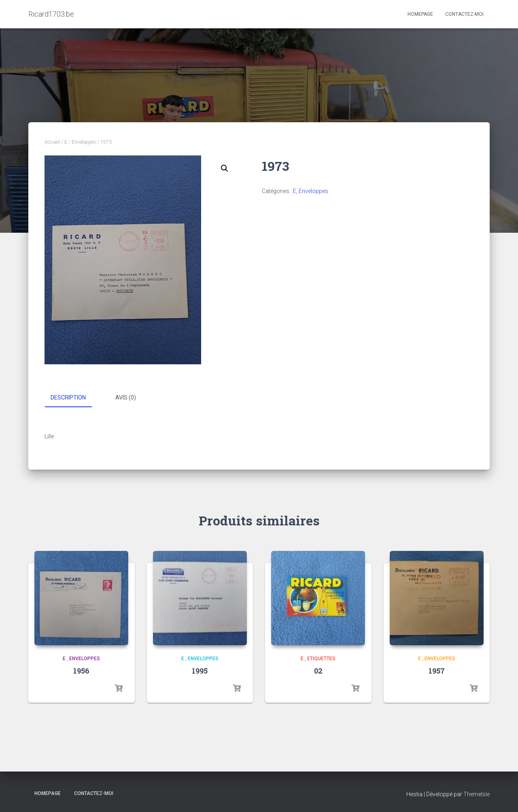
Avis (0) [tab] (126, 397)
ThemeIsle (477, 794)
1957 (437, 671)
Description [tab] (68, 397)
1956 (81, 671)
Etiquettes (321, 658)
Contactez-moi (464, 14)
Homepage (420, 14)
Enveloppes (84, 142)
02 (318, 671)
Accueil (52, 142)
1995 (200, 671)
